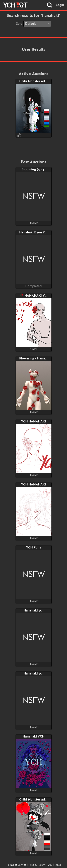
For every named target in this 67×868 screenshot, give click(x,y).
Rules (58, 865)
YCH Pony (34, 548)
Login (60, 5)
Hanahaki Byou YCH (34, 233)
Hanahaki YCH (33, 737)
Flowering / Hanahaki (35, 359)
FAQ (50, 865)
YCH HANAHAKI (33, 422)
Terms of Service (16, 865)
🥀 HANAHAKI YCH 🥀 (37, 296)
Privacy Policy (37, 865)
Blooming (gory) (33, 170)
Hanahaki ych (33, 611)
